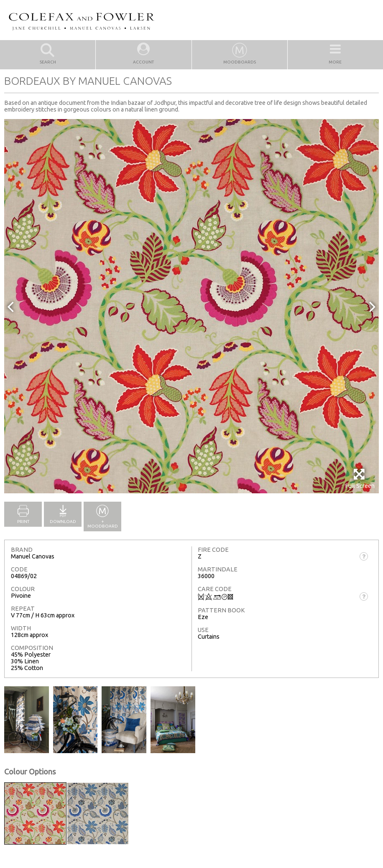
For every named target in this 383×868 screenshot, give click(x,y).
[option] (191, 306)
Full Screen (360, 478)
